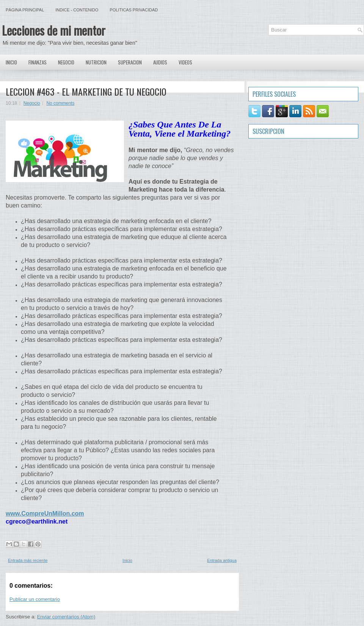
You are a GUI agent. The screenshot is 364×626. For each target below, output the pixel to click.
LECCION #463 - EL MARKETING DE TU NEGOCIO (86, 91)
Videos (185, 62)
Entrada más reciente (28, 560)
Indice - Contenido (77, 10)
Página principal (25, 10)
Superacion (130, 62)
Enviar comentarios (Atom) (66, 617)
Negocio (66, 62)
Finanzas (38, 62)
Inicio (11, 62)
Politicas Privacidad (134, 10)
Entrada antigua (222, 560)
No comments (60, 103)
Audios (160, 62)
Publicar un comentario (35, 599)
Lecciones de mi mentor (54, 30)
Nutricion (96, 62)
